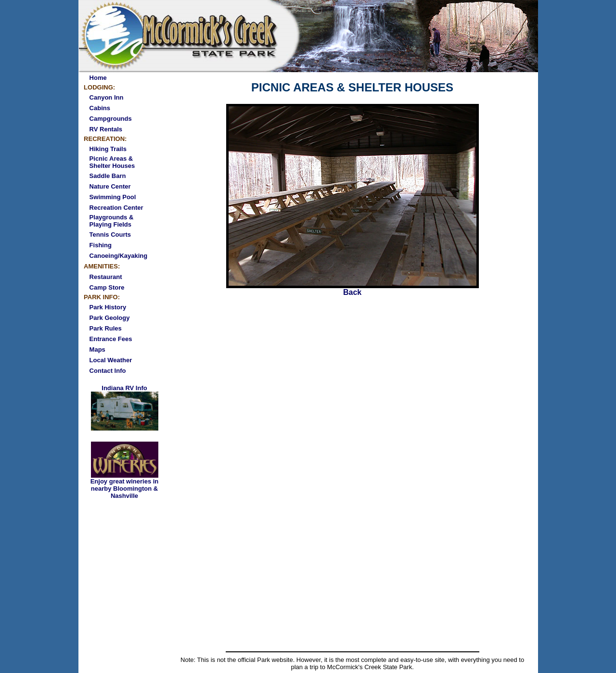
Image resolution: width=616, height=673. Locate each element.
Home (98, 78)
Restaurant (106, 277)
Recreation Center (116, 208)
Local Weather (111, 360)
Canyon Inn (107, 97)
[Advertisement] (352, 576)
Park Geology (110, 318)
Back (353, 289)
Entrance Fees (111, 339)
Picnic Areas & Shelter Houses (112, 162)
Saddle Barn (108, 176)
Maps (97, 349)
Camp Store (107, 287)
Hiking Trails (108, 149)
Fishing (101, 245)
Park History (108, 307)
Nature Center (110, 186)
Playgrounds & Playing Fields (112, 221)
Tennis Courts (110, 235)
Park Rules (106, 328)
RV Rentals (106, 129)
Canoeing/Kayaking (119, 256)
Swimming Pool (113, 197)
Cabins (100, 108)
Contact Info (108, 371)
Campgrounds (111, 119)
